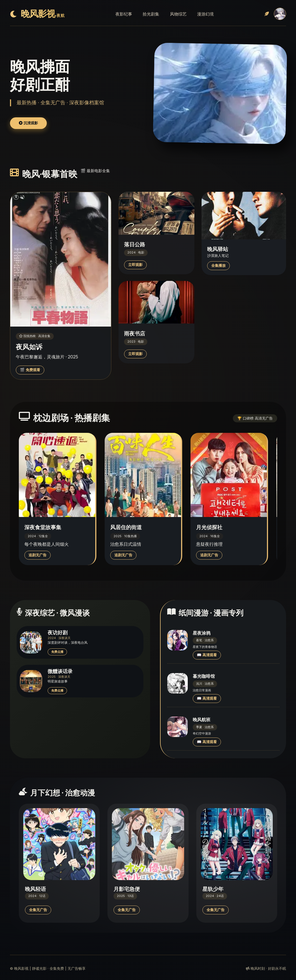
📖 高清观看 (207, 655)
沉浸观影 (28, 123)
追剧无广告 (38, 555)
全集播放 (218, 266)
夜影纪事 (124, 14)
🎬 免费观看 (30, 370)
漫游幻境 (205, 14)
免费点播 (57, 652)
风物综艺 (178, 14)
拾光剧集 (151, 14)
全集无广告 (38, 910)
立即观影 (135, 265)
